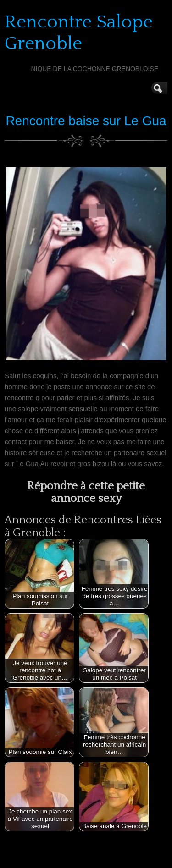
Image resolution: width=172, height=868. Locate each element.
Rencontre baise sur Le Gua (86, 121)
